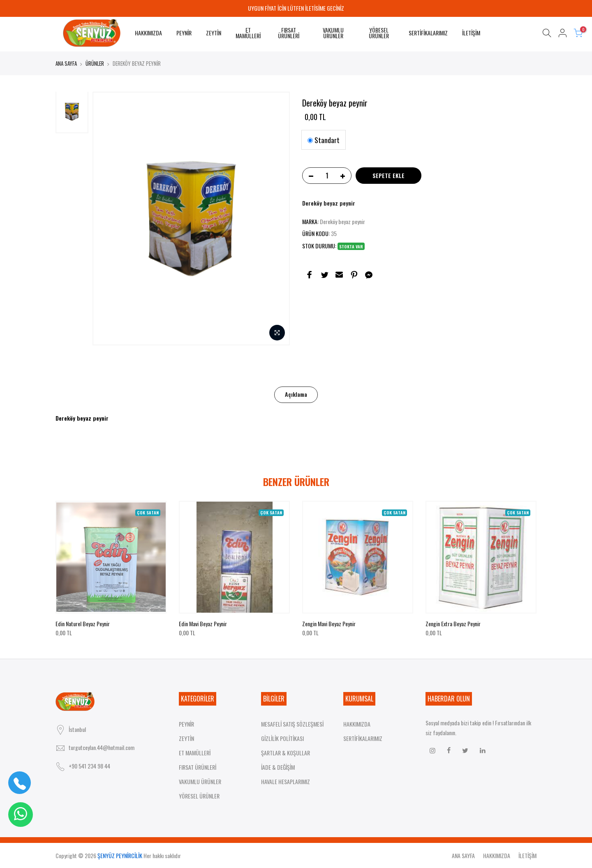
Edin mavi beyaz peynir (203, 624)
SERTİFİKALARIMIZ (428, 33)
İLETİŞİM (471, 33)
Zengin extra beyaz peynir (453, 624)
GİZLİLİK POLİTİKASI (282, 738)
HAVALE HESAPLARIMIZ (286, 781)
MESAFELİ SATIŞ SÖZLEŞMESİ (292, 724)
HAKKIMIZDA (148, 33)
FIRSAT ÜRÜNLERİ (289, 33)
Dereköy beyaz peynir (329, 203)
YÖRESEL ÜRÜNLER (379, 33)
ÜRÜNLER (95, 63)
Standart (324, 140)
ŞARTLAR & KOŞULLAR (286, 753)
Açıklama (296, 394)
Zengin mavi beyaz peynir (329, 624)
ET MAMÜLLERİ (248, 33)
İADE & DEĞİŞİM (278, 767)
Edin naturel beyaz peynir (83, 624)
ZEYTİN (214, 33)
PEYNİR (184, 33)
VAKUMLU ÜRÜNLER (333, 33)
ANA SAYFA (66, 63)
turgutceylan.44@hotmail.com (102, 747)
